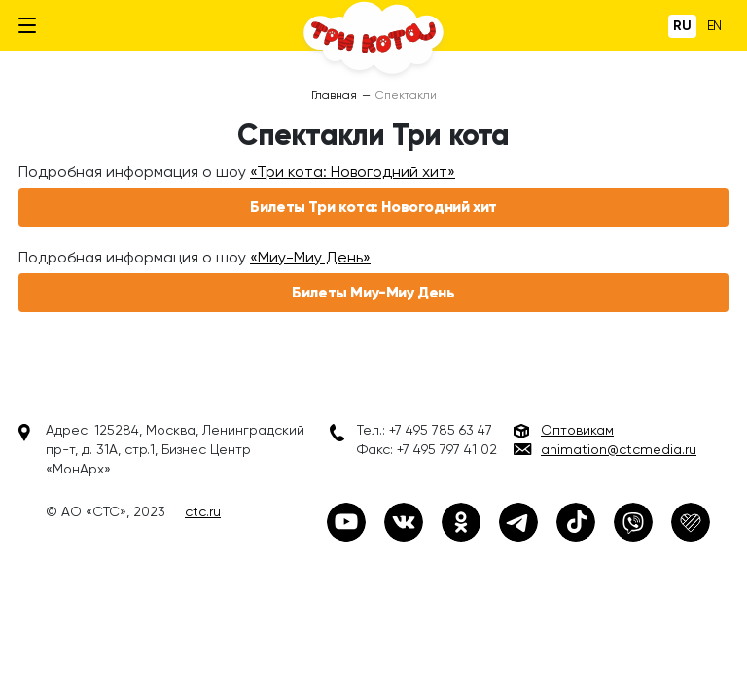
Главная (334, 95)
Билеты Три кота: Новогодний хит (373, 207)
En (715, 25)
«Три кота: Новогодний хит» (353, 172)
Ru (682, 26)
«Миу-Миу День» (310, 257)
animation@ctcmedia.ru (619, 449)
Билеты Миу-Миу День (373, 292)
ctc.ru (203, 511)
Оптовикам (577, 430)
